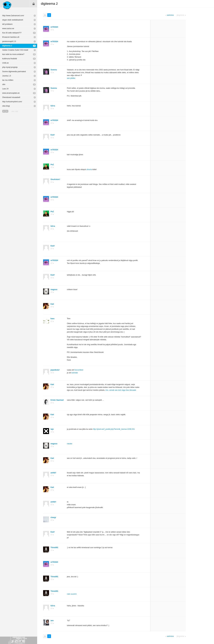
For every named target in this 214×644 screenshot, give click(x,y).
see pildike (71, 78)
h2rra (53, 106)
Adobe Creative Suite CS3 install (15, 50)
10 (34, 93)
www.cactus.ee (8, 28)
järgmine (7, 111)
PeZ (52, 165)
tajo (52, 429)
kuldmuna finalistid (10, 59)
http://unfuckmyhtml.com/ (12, 102)
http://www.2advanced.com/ (13, 16)
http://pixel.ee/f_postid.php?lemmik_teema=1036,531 (114, 429)
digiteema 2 (7, 46)
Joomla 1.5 (7, 76)
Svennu (54, 70)
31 (34, 59)
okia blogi (6, 106)
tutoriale (75, 373)
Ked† (53, 135)
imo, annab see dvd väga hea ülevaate (121, 390)
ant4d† (53, 473)
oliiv (4, 84)
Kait (52, 304)
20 (34, 54)
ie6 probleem (7, 24)
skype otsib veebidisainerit (13, 20)
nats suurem (72, 594)
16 (34, 84)
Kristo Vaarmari (57, 400)
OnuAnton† (55, 179)
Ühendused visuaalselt (11, 97)
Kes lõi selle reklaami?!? (12, 33)
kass (53, 319)
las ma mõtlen (8, 80)
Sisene (34, 4)
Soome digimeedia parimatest (14, 72)
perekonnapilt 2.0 (9, 41)
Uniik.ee (5, 63)
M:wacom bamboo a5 (11, 37)
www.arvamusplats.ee (11, 93)
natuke (70, 444)
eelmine (4, 111)
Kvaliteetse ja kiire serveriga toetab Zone (19, 640)
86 (34, 46)
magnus (54, 290)
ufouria (89, 169)
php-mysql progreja (10, 67)
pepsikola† (55, 370)
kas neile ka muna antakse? (13, 54)
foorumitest (79, 370)
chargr (53, 517)
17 (34, 33)
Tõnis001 (54, 548)
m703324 (54, 27)
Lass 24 (5, 89)
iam (52, 621)
